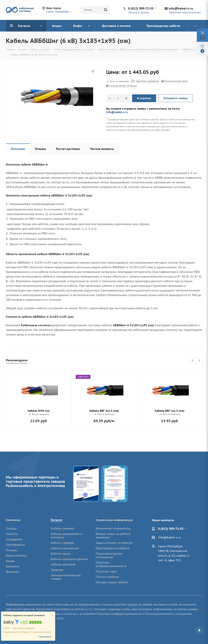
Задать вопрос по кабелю (114, 543)
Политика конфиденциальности (111, 564)
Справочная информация (114, 520)
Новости (12, 534)
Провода (57, 570)
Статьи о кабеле (107, 577)
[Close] (52, 615)
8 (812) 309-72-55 (141, 8)
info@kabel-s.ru (181, 8)
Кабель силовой (62, 528)
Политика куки (106, 571)
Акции (10, 561)
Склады (11, 528)
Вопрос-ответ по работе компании (113, 536)
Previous (193, 361)
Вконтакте (199, 630)
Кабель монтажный (65, 548)
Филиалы (13, 572)
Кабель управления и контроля (66, 536)
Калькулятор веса (176, 81)
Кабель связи (61, 554)
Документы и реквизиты (113, 528)
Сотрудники (14, 539)
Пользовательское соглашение (109, 555)
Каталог (57, 520)
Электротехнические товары (66, 577)
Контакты (13, 566)
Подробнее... (46, 637)
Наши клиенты (16, 556)
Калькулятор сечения (123, 86)
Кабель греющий (63, 564)
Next (199, 361)
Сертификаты (15, 545)
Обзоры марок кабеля (112, 582)
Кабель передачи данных (69, 559)
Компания (13, 520)
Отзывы (12, 550)
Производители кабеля (113, 548)
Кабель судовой (62, 543)
